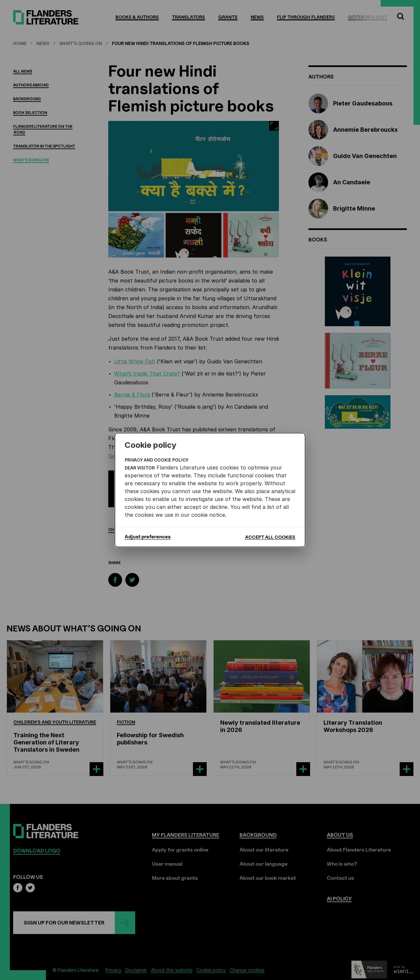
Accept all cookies (270, 537)
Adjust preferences (148, 537)
